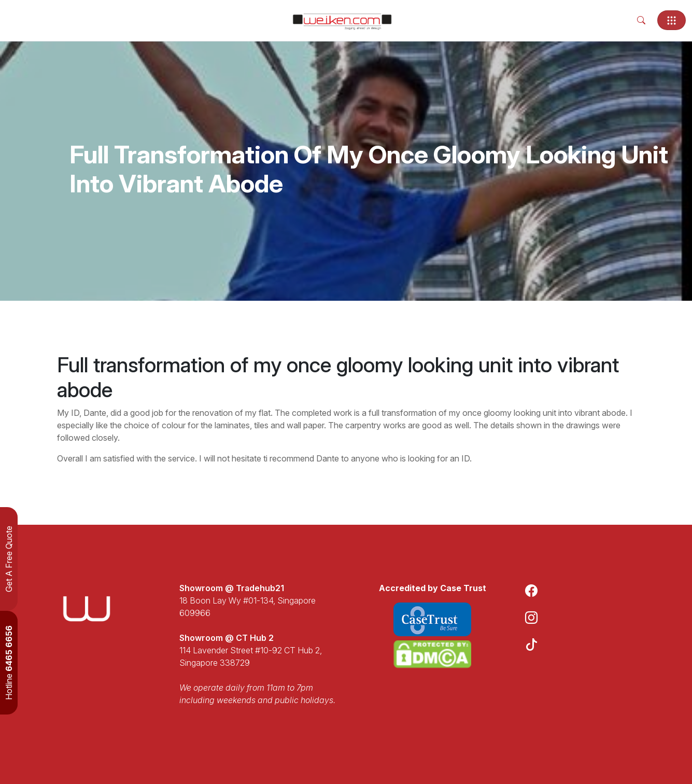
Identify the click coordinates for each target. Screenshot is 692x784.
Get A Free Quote (9, 559)
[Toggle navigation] (672, 20)
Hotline (9, 663)
